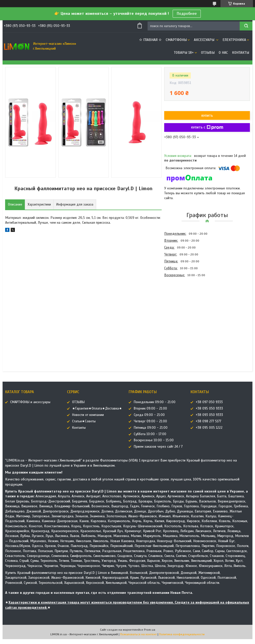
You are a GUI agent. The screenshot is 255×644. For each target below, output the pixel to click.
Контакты (241, 53)
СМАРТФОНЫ (176, 40)
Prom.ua (150, 630)
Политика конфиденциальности (182, 634)
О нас (223, 53)
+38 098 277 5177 (208, 421)
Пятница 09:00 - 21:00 (151, 428)
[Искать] (246, 26)
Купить (207, 116)
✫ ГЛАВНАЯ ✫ (150, 40)
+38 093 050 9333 (209, 415)
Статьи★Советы (84, 421)
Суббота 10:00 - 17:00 (150, 434)
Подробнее (187, 14)
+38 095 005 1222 (209, 428)
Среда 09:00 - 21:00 (149, 415)
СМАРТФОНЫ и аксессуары (30, 402)
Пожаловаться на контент (138, 634)
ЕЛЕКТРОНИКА (234, 40)
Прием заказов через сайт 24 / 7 (158, 447)
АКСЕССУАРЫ (205, 40)
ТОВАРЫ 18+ (184, 53)
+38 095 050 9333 (209, 409)
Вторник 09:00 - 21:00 (150, 409)
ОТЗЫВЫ (208, 53)
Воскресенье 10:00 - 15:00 (154, 440)
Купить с (207, 127)
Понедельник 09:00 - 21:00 (155, 402)
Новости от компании (88, 415)
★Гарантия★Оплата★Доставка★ (97, 409)
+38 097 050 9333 (209, 402)
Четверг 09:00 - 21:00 (150, 421)
